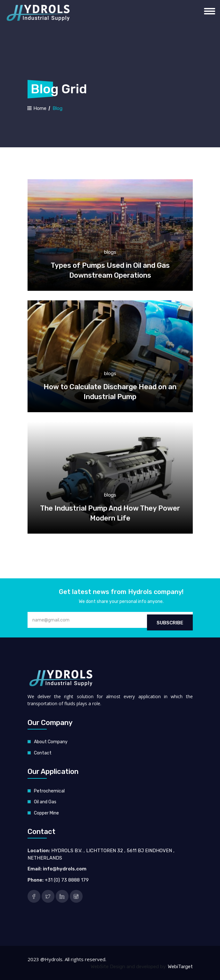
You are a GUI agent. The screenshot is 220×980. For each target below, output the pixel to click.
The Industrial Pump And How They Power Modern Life (110, 513)
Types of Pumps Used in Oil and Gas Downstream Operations (110, 270)
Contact (43, 753)
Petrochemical (49, 791)
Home (37, 108)
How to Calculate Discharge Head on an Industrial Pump (110, 392)
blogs (110, 252)
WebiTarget (180, 967)
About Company (51, 742)
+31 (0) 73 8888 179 (67, 880)
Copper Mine (46, 813)
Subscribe (170, 623)
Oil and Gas (45, 802)
